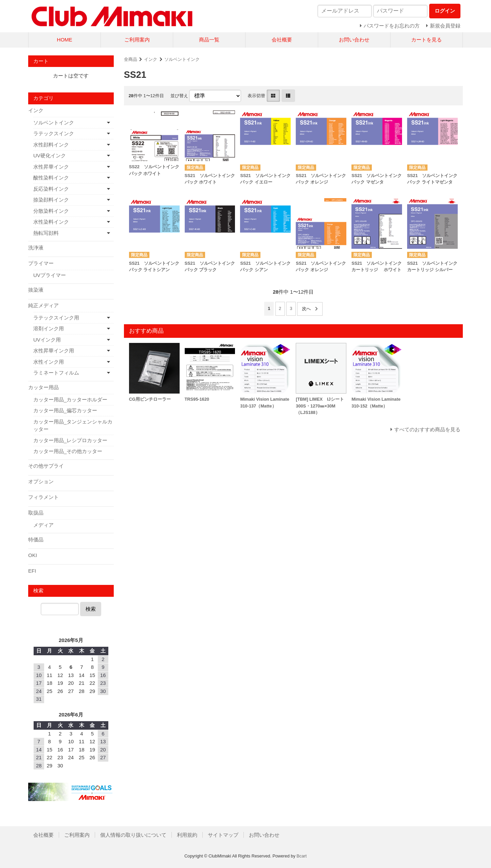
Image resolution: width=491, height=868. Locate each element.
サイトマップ (223, 835)
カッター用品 (43, 387)
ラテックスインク (54, 133)
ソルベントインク (182, 59)
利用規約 (187, 835)
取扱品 (36, 513)
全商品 (131, 59)
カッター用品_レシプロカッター (70, 440)
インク (151, 59)
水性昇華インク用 (54, 351)
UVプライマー (50, 275)
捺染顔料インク (51, 200)
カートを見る (426, 40)
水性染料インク (51, 222)
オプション (41, 481)
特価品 (36, 540)
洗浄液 (36, 248)
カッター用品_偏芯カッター (65, 410)
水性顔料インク (51, 145)
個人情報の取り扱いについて (133, 835)
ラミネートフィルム (56, 373)
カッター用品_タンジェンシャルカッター (73, 426)
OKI (33, 555)
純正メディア (43, 305)
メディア (43, 525)
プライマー (41, 263)
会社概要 (282, 40)
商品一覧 (209, 40)
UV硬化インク (50, 155)
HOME (65, 40)
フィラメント (43, 497)
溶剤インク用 (49, 328)
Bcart (302, 856)
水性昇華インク (51, 167)
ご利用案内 (137, 40)
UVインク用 (47, 340)
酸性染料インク (51, 178)
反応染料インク (51, 189)
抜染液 (36, 290)
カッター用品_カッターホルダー (70, 400)
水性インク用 (49, 362)
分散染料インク (51, 211)
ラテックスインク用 (56, 318)
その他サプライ (46, 466)
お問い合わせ (354, 40)
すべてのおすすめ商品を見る (427, 429)
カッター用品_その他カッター (68, 451)
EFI (32, 571)
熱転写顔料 (46, 233)
